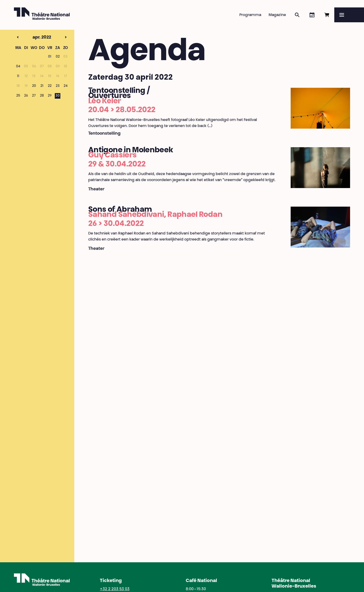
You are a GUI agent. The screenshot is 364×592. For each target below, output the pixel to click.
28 (42, 96)
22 (50, 86)
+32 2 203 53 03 (115, 589)
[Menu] (349, 15)
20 (34, 86)
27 (34, 96)
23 (58, 86)
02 (58, 57)
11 (18, 76)
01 (50, 57)
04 (18, 67)
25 (18, 96)
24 (66, 86)
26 (26, 96)
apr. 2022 (34, 38)
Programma (250, 15)
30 (58, 96)
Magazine (277, 15)
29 (50, 96)
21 (42, 86)
